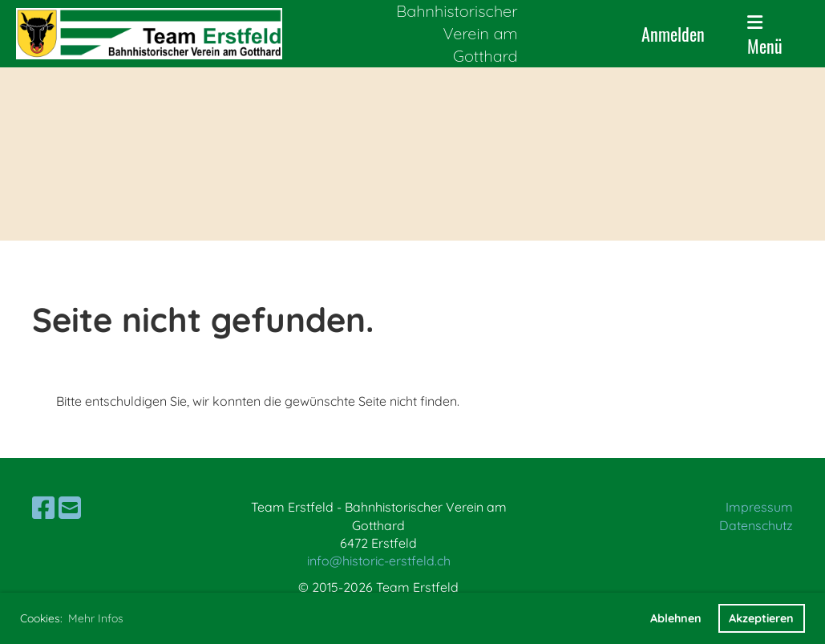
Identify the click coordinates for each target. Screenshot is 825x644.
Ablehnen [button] (676, 618)
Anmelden (673, 34)
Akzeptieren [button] (761, 618)
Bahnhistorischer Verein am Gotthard (457, 33)
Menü (765, 36)
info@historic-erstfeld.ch (379, 561)
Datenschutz (756, 525)
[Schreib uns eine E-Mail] (70, 508)
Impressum (759, 507)
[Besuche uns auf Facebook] (43, 508)
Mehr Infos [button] (96, 618)
